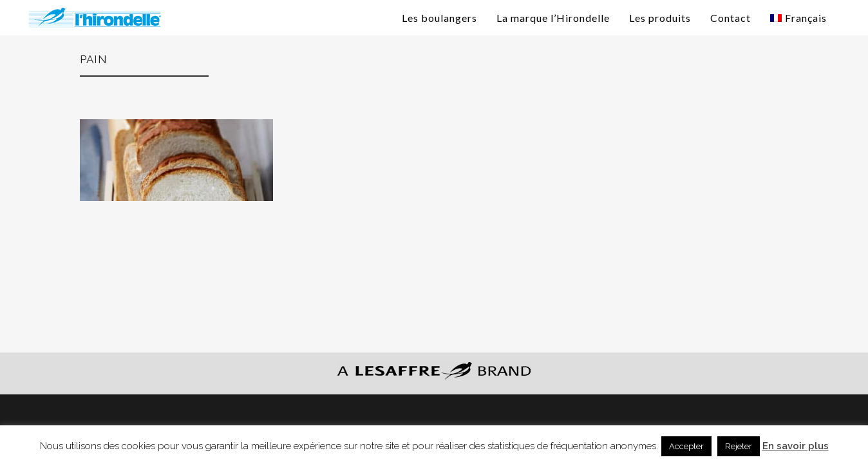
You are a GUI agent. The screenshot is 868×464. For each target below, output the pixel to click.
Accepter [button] (686, 446)
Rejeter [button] (739, 446)
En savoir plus (796, 446)
